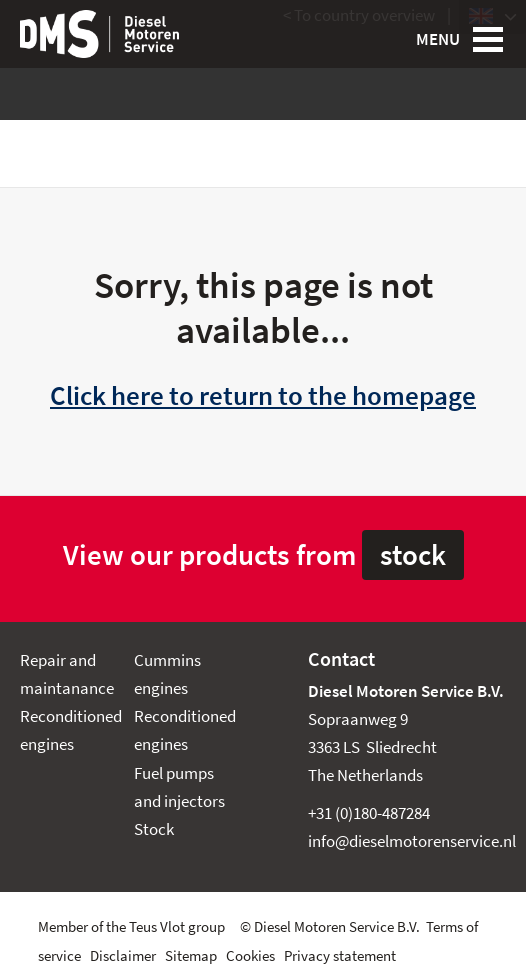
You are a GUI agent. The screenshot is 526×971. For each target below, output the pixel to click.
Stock (154, 829)
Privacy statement (340, 956)
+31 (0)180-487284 (369, 813)
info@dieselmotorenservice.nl (412, 841)
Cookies (250, 956)
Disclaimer (123, 956)
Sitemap (191, 956)
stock (413, 555)
